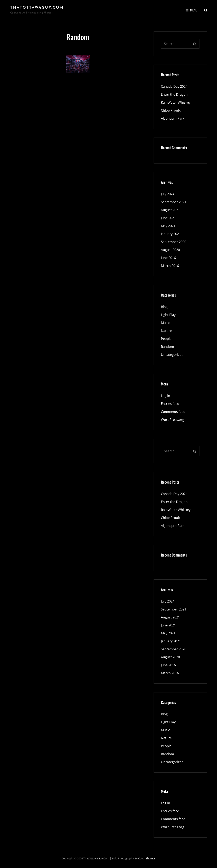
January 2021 (171, 234)
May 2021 (168, 226)
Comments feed (173, 412)
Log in (166, 396)
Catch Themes (147, 858)
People (166, 339)
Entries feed (170, 404)
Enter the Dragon (174, 94)
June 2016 (168, 258)
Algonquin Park (173, 118)
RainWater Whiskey (176, 102)
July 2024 (168, 194)
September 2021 (174, 202)
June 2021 (168, 218)
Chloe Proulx (171, 110)
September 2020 (174, 242)
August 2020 (170, 250)
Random (167, 347)
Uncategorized (172, 355)
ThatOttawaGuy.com (37, 8)
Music (165, 323)
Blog (164, 307)
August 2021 (170, 210)
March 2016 (170, 266)
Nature (166, 331)
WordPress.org (173, 420)
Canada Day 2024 (174, 86)
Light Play (168, 315)
